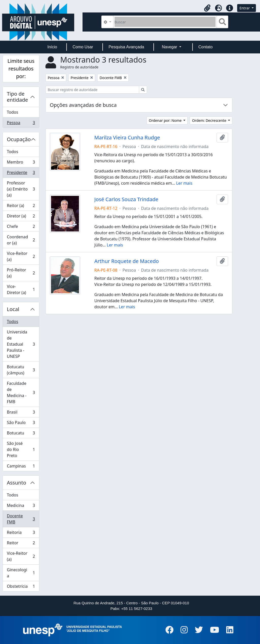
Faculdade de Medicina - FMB (21, 392)
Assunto (17, 483)
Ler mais (184, 183)
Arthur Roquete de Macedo (127, 261)
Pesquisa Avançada (126, 47)
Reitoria (21, 533)
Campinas (21, 467)
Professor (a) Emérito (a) (21, 189)
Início (52, 47)
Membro (21, 163)
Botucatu (21, 434)
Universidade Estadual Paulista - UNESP (21, 344)
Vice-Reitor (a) (21, 256)
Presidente (21, 174)
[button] (207, 8)
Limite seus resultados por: (21, 69)
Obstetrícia (21, 587)
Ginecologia (21, 573)
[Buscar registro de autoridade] (92, 90)
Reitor (21, 544)
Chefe (21, 228)
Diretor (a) (21, 217)
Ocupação (19, 139)
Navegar (170, 47)
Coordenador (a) (21, 240)
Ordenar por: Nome (166, 120)
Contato (205, 47)
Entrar (245, 8)
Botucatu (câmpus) (21, 370)
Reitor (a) (21, 207)
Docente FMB (21, 519)
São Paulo (21, 424)
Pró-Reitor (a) (21, 273)
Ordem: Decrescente (209, 120)
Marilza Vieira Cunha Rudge (127, 138)
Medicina (21, 507)
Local (13, 309)
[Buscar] (165, 22)
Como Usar (83, 47)
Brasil (21, 413)
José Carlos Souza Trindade (126, 199)
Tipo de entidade (17, 97)
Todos (13, 112)
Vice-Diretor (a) (21, 289)
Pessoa (21, 124)
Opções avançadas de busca (83, 105)
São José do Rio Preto (21, 449)
